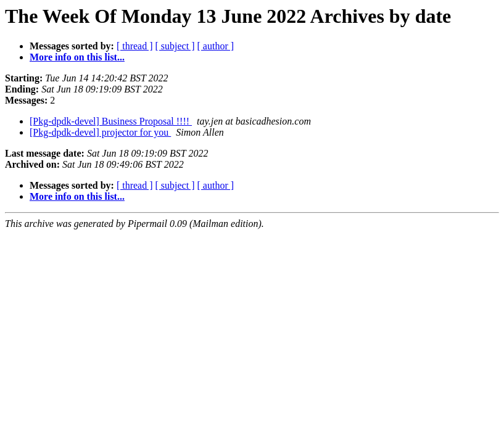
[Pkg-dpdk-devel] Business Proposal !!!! (111, 121)
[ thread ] (135, 46)
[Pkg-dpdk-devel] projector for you (100, 132)
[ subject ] (175, 46)
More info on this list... (77, 57)
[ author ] (216, 46)
